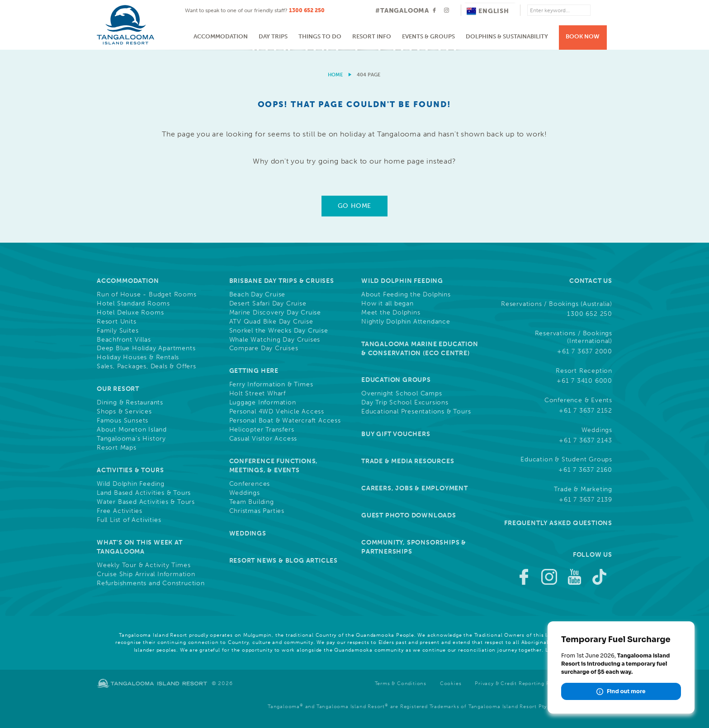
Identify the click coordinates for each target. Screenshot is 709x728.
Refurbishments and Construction (151, 583)
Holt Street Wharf (258, 394)
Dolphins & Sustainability (507, 36)
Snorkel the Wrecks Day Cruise (279, 331)
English (488, 11)
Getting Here (254, 371)
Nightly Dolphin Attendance (406, 322)
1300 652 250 (307, 10)
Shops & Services (124, 412)
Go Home (354, 206)
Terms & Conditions (401, 683)
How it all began (388, 304)
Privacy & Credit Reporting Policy (518, 683)
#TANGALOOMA (402, 11)
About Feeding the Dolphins (406, 295)
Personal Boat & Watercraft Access (285, 421)
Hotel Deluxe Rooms (130, 313)
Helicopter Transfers (262, 430)
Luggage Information (263, 403)
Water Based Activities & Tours (146, 502)
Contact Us (591, 281)
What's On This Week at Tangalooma (140, 547)
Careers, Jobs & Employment (415, 488)
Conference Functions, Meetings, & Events (274, 466)
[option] (354, 50)
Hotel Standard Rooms (133, 304)
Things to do (320, 36)
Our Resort (118, 389)
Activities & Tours (130, 470)
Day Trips (273, 36)
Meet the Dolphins (391, 313)
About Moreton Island (132, 430)
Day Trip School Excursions (405, 403)
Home (335, 75)
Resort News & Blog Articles (284, 561)
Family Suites (118, 331)
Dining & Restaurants (130, 403)
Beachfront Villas (124, 340)
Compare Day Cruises (264, 348)
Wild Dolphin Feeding (131, 484)
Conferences (250, 484)
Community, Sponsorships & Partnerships (414, 547)
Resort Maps (117, 448)
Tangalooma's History (131, 439)
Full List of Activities (129, 520)
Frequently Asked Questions (558, 523)
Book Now (583, 36)
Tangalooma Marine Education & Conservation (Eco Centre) (420, 349)
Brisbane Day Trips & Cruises (282, 281)
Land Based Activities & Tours (144, 493)
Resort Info (372, 36)
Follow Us (593, 555)
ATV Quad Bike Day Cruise (271, 322)
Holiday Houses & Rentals (138, 357)
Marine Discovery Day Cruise (275, 313)
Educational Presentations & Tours (416, 412)
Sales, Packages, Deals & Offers (147, 366)
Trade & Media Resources (408, 461)
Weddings (245, 493)
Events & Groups (428, 36)
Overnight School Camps (402, 394)
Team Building (252, 502)
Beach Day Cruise (258, 295)
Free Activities (120, 511)
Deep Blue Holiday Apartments (146, 348)
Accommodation (221, 36)
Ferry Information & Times (271, 385)
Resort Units (117, 322)
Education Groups (396, 380)
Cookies (451, 683)
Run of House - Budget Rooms (147, 295)
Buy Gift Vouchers (396, 434)
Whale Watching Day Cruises (275, 340)
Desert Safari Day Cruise (268, 304)
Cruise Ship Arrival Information (146, 574)
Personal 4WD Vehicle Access (277, 412)
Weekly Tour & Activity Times (144, 565)
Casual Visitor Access (263, 439)
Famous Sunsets (123, 421)
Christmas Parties (257, 511)
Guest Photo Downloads (409, 515)
